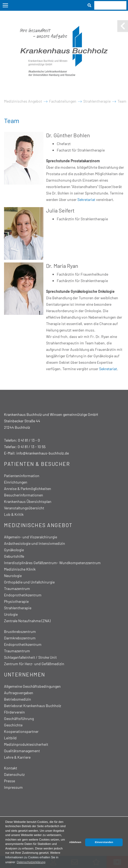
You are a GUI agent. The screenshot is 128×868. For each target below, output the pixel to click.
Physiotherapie (16, 601)
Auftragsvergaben (19, 693)
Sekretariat (87, 199)
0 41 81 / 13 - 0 (29, 440)
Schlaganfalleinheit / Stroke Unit (30, 657)
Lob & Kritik (14, 514)
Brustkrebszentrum (20, 631)
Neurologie (13, 576)
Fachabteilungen (63, 101)
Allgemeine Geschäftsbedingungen (32, 686)
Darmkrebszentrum (20, 638)
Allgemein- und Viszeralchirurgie (31, 537)
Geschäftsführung (19, 718)
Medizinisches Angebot (23, 101)
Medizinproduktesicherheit (26, 744)
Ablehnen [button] (75, 842)
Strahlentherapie (97, 101)
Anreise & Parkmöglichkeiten (28, 489)
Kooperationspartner (21, 731)
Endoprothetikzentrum (23, 595)
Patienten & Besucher (37, 464)
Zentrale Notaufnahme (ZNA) (27, 621)
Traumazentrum (17, 588)
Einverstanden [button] (104, 842)
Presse (10, 781)
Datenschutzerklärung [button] (31, 862)
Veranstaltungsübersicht (24, 508)
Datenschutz (14, 774)
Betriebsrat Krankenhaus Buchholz (33, 706)
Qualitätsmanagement (22, 751)
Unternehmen (25, 674)
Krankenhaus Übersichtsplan (28, 501)
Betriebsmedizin (18, 699)
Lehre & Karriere (17, 757)
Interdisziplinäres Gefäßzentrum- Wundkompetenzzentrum (52, 563)
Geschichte (13, 725)
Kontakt (11, 768)
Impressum (13, 787)
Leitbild (10, 738)
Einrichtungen (16, 482)
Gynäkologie (14, 550)
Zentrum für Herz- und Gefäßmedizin (34, 664)
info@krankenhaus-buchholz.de (43, 453)
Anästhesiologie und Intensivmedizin (35, 543)
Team (122, 101)
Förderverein (14, 712)
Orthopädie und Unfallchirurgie (29, 582)
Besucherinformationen (24, 495)
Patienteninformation (22, 476)
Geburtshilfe (14, 556)
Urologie (11, 614)
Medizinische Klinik (20, 569)
